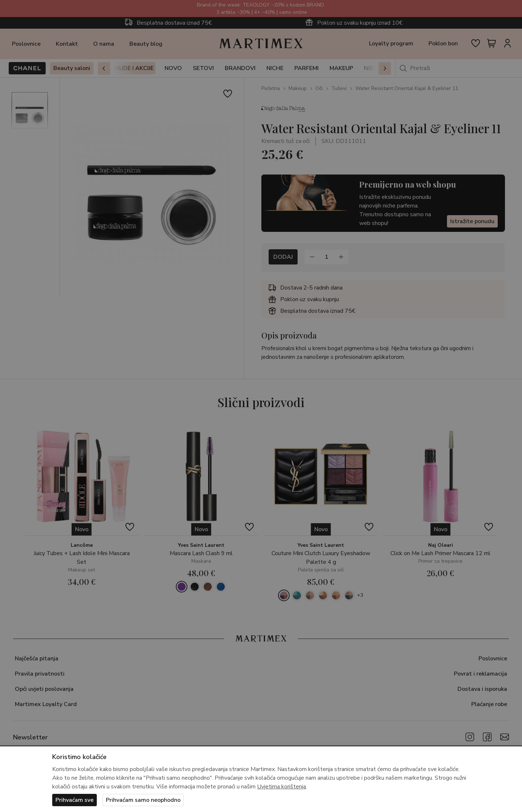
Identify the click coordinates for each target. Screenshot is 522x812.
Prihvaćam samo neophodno (143, 800)
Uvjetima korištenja (281, 787)
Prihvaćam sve (74, 800)
